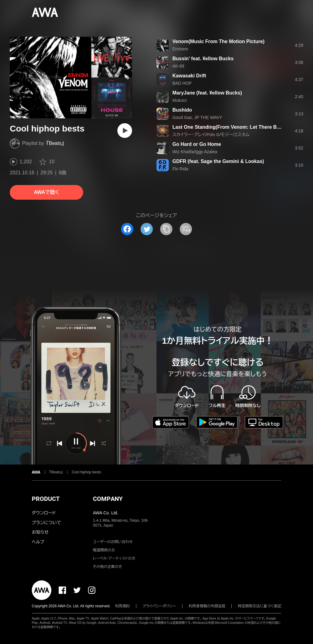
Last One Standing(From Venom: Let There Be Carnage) (237, 127)
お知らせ (40, 532)
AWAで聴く (46, 192)
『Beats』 (55, 143)
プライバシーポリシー (159, 606)
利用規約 (123, 606)
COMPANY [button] (108, 499)
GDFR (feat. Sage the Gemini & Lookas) (218, 161)
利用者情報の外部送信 (207, 606)
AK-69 (178, 66)
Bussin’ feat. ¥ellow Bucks (203, 59)
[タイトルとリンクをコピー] (166, 229)
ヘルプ (38, 542)
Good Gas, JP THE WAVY (197, 117)
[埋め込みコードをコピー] (186, 229)
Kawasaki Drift (189, 76)
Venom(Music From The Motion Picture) (218, 41)
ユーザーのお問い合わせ (113, 542)
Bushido (182, 110)
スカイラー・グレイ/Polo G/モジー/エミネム (211, 135)
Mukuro (180, 100)
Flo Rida (180, 169)
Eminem (180, 49)
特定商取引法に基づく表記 (260, 606)
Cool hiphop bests (87, 472)
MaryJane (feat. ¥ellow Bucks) (207, 93)
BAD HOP (182, 83)
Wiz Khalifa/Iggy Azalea (195, 152)
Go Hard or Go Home (197, 144)
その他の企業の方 (107, 567)
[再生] (125, 131)
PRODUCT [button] (46, 499)
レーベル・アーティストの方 (114, 558)
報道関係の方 (104, 550)
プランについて (46, 523)
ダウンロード (44, 513)
